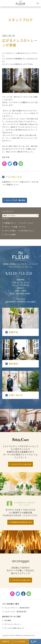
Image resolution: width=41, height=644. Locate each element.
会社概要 (8, 620)
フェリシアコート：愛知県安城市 (17, 608)
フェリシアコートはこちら (21, 464)
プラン (7, 227)
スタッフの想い (10, 231)
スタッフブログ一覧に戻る (15, 200)
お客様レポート (10, 223)
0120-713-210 (20, 273)
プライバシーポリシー (13, 624)
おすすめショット (27, 231)
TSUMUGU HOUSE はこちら (21, 522)
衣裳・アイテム (20, 227)
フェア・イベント (27, 223)
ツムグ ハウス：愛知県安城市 (16, 612)
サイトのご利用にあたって (14, 628)
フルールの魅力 (10, 235)
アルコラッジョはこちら (21, 580)
